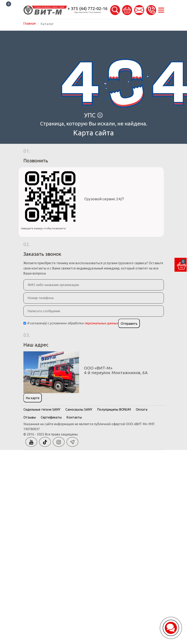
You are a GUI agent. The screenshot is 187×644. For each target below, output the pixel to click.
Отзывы (30, 417)
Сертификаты (51, 417)
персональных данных (101, 323)
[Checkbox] (25, 323)
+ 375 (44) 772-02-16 (87, 9)
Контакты (74, 417)
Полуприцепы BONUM (114, 409)
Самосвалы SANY (79, 409)
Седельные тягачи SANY (42, 409)
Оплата (142, 409)
